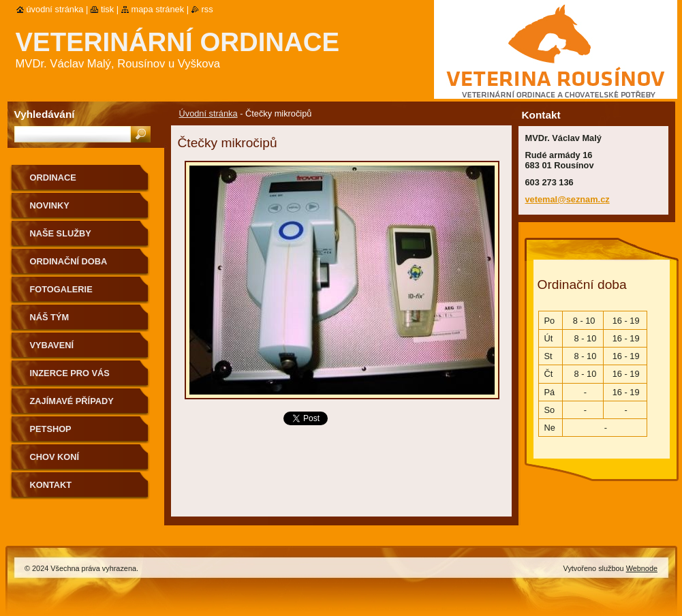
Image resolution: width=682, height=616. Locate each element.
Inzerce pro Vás (70, 373)
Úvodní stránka (208, 113)
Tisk (107, 9)
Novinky (50, 205)
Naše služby (61, 233)
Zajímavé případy (72, 401)
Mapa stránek (158, 9)
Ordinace (53, 178)
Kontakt (51, 485)
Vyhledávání (45, 114)
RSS (207, 9)
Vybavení (52, 345)
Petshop (51, 429)
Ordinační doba (69, 261)
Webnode (642, 568)
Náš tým (50, 317)
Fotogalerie (61, 289)
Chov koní (55, 457)
